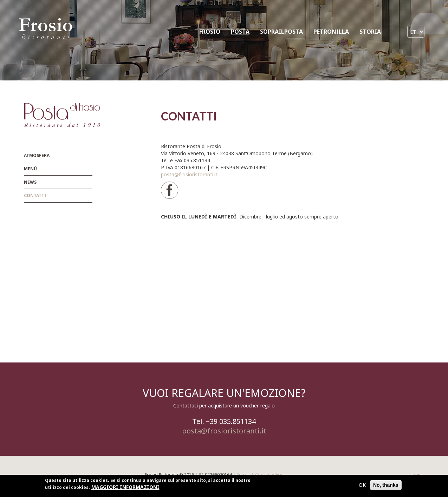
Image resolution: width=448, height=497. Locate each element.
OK (362, 485)
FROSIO (210, 32)
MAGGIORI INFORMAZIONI (125, 487)
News (30, 182)
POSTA (240, 32)
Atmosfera (37, 155)
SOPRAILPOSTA (281, 32)
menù (30, 169)
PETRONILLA (331, 32)
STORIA (370, 32)
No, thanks (386, 485)
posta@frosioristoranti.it (189, 174)
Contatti (35, 195)
